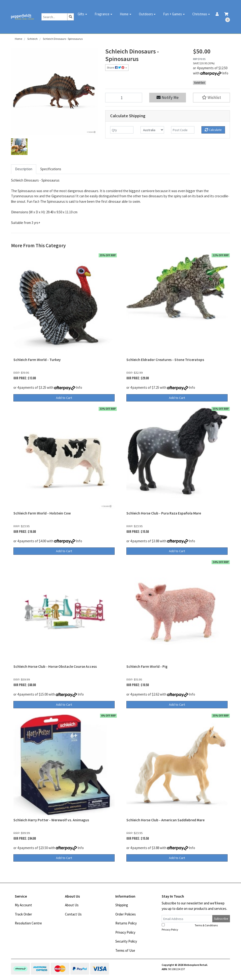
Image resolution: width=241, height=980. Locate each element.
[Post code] (183, 130)
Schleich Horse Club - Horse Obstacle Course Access (55, 666)
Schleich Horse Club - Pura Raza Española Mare (164, 513)
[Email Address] (187, 919)
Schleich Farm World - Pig (147, 666)
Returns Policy (126, 923)
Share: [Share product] (116, 67)
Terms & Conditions (206, 925)
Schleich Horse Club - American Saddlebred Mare (165, 820)
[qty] (122, 130)
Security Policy (126, 941)
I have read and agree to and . (192, 927)
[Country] (152, 130)
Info (225, 73)
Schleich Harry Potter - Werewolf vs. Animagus (51, 820)
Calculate (213, 130)
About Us (72, 905)
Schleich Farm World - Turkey (37, 360)
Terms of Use (125, 950)
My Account (23, 905)
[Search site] (71, 17)
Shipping (122, 905)
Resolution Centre (28, 923)
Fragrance (102, 14)
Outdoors (146, 14)
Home (124, 14)
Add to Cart (64, 398)
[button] (211, 98)
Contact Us (73, 914)
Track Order (23, 914)
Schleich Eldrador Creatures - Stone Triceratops (165, 360)
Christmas (200, 14)
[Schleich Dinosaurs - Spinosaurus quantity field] (124, 98)
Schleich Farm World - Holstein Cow (42, 513)
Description (24, 169)
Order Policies (126, 914)
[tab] (24, 169)
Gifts (81, 14)
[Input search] (54, 17)
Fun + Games (173, 14)
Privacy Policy (125, 932)
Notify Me (168, 97)
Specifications (51, 169)
